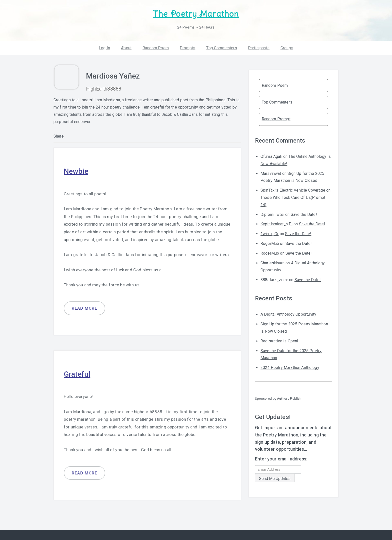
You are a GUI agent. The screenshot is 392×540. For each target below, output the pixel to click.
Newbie (76, 171)
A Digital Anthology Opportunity (288, 314)
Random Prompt (276, 119)
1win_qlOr (269, 233)
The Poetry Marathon (196, 14)
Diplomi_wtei (272, 214)
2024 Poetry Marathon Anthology (290, 367)
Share (59, 136)
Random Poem (156, 47)
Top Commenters (221, 47)
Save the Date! (304, 214)
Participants (259, 47)
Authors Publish (289, 398)
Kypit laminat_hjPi (276, 224)
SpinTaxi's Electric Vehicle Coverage (293, 190)
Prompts (187, 47)
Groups (287, 47)
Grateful (77, 374)
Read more (84, 308)
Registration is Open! (279, 341)
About (126, 47)
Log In (104, 47)
